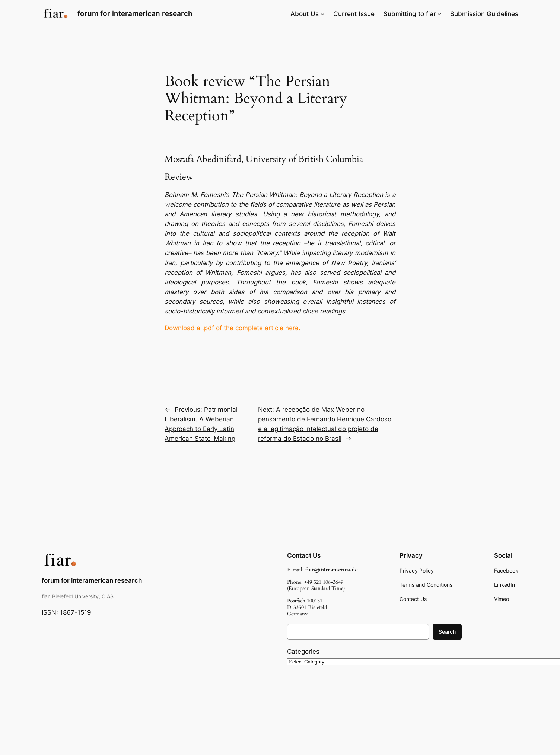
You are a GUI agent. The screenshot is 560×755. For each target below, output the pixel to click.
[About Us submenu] (322, 14)
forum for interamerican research (135, 13)
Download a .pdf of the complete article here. (233, 328)
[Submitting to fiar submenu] (439, 14)
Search (447, 632)
